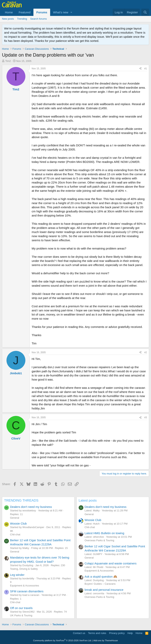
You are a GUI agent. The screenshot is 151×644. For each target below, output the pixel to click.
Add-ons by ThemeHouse (106, 640)
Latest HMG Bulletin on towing (104, 533)
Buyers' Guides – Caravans (100, 584)
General (15, 518)
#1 (146, 69)
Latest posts (88, 500)
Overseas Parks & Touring (99, 540)
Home (9, 12)
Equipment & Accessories (24, 586)
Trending (22, 19)
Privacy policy (117, 633)
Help (130, 633)
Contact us (79, 633)
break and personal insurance (104, 590)
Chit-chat (15, 534)
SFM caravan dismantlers (27, 591)
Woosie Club (18, 523)
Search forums (39, 19)
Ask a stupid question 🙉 (101, 577)
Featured (25, 12)
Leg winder (17, 575)
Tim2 (8, 61)
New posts (8, 19)
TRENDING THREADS (21, 500)
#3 (146, 417)
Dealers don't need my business (31, 507)
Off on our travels (21, 608)
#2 (146, 352)
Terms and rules (97, 633)
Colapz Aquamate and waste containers (110, 563)
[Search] (145, 12)
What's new (61, 12)
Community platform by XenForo (63, 640)
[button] (71, 12)
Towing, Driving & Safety (24, 569)
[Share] (140, 69)
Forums (42, 12)
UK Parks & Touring (21, 615)
